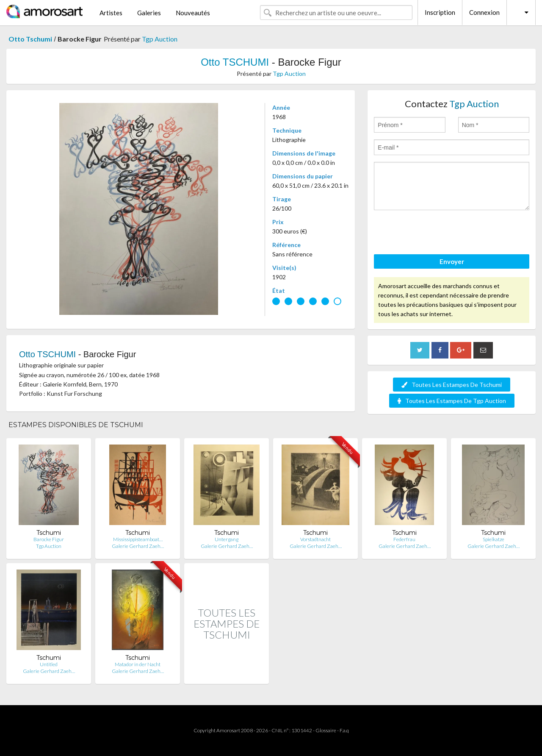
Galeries (149, 13)
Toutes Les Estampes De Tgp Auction (452, 401)
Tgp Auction (160, 39)
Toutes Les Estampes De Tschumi (452, 385)
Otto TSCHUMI (235, 62)
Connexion (484, 12)
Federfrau (404, 539)
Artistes (111, 13)
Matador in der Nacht (138, 664)
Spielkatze (494, 539)
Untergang (227, 539)
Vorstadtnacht (315, 539)
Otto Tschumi (30, 39)
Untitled (49, 664)
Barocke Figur (49, 539)
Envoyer (452, 261)
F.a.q (344, 730)
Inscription (440, 12)
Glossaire (326, 730)
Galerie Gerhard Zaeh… (138, 546)
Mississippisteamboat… (138, 539)
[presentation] (438, 233)
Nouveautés (193, 13)
